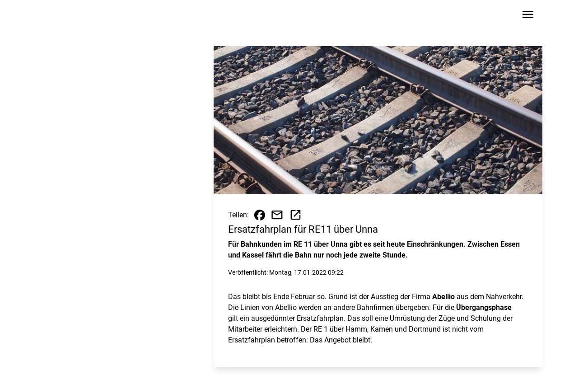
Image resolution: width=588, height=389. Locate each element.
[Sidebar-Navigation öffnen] (528, 16)
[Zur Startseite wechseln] (75, 16)
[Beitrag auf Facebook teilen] (260, 215)
